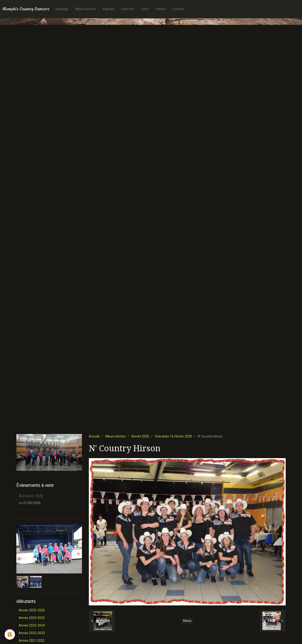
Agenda (108, 9)
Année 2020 (140, 436)
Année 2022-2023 (32, 633)
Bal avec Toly (31, 496)
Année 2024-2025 (32, 618)
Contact (178, 9)
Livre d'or (128, 9)
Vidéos (161, 9)
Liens (145, 9)
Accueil (94, 436)
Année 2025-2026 (32, 610)
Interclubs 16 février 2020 (173, 436)
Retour (187, 621)
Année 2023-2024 (32, 625)
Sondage (62, 9)
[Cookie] (10, 634)
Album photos (86, 9)
